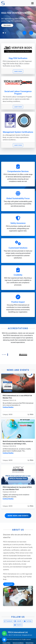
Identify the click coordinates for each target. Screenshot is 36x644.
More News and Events (18, 516)
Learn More (9, 584)
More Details (7, 27)
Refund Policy (30, 643)
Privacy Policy (6, 643)
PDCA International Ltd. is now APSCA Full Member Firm (17, 397)
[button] (3, 33)
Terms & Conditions (18, 643)
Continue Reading (8, 407)
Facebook (8, 621)
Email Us (18, 625)
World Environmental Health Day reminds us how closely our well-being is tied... (18, 443)
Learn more (18, 71)
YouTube (28, 621)
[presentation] (24, 33)
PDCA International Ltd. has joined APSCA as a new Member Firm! (17, 488)
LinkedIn (18, 621)
